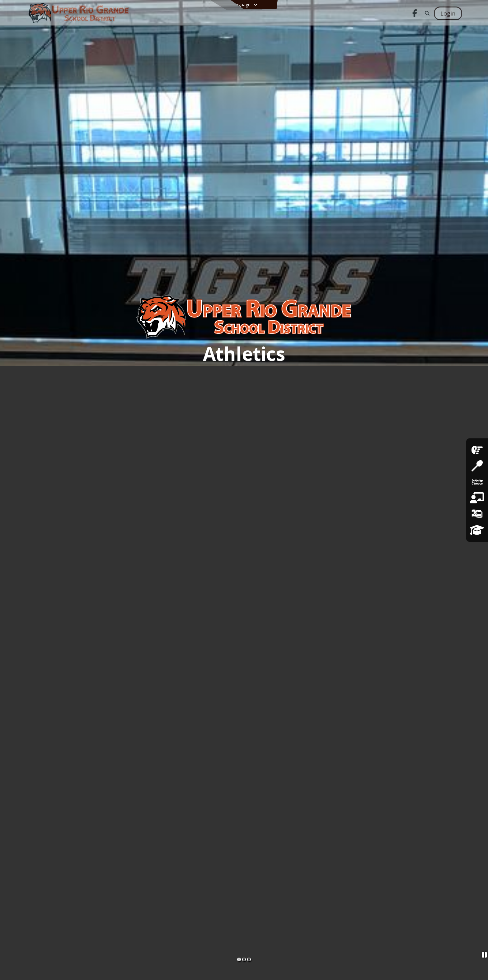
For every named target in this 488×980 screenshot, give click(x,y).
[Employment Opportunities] (477, 498)
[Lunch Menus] (477, 466)
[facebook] (477, 450)
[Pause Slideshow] (483, 956)
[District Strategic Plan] (477, 530)
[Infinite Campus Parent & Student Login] (477, 482)
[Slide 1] (239, 959)
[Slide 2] (244, 959)
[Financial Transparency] (477, 514)
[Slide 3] (249, 959)
